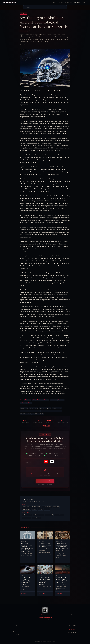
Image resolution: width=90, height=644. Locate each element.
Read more (25, 561)
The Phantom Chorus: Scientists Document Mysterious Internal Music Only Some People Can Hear (27, 547)
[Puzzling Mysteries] (46, 463)
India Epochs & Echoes (72, 626)
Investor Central (26, 507)
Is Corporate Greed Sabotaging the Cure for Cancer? (45, 545)
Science (61, 3)
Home (55, 3)
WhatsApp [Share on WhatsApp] (53, 400)
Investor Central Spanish (18, 614)
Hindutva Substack (72, 632)
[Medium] (52, 462)
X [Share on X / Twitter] (34, 400)
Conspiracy (69, 3)
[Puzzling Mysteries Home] (9, 2)
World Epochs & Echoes (72, 623)
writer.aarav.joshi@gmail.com (45, 617)
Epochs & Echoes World (38, 515)
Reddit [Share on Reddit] (46, 400)
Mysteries (77, 3)
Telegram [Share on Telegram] (61, 400)
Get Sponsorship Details (45, 481)
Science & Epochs (27, 518)
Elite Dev (40, 509)
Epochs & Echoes (26, 509)
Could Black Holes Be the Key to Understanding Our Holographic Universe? (27, 581)
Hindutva (34, 509)
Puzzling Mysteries (59, 515)
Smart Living (56, 507)
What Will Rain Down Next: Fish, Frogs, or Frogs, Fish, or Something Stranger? (45, 581)
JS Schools (47, 509)
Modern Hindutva (36, 518)
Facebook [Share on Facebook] (28, 400)
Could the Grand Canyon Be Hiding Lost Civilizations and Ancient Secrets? (62, 546)
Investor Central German (18, 617)
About (84, 3)
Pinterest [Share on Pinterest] (23, 403)
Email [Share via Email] (30, 403)
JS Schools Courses (18, 632)
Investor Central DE (47, 507)
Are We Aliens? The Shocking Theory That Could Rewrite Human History (62, 580)
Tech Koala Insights (27, 515)
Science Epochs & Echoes (72, 620)
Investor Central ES (36, 507)
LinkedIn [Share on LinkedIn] (39, 400)
